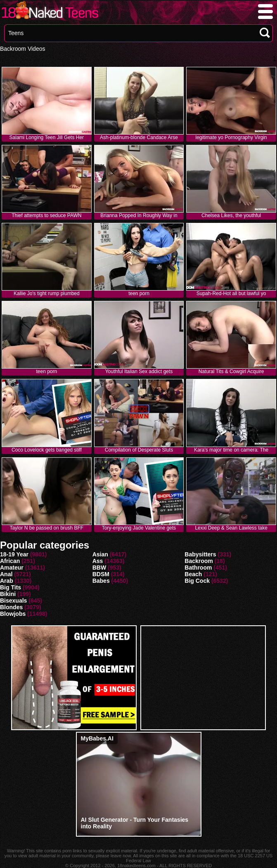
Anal (6, 574)
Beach (193, 574)
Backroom (199, 561)
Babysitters (200, 554)
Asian (100, 554)
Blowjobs (13, 614)
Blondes (11, 607)
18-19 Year (14, 554)
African (10, 561)
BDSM (101, 574)
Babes (101, 581)
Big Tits (11, 587)
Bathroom (198, 568)
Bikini (8, 594)
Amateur (12, 568)
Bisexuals (13, 601)
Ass (98, 561)
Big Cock (197, 581)
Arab (7, 581)
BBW (99, 568)
